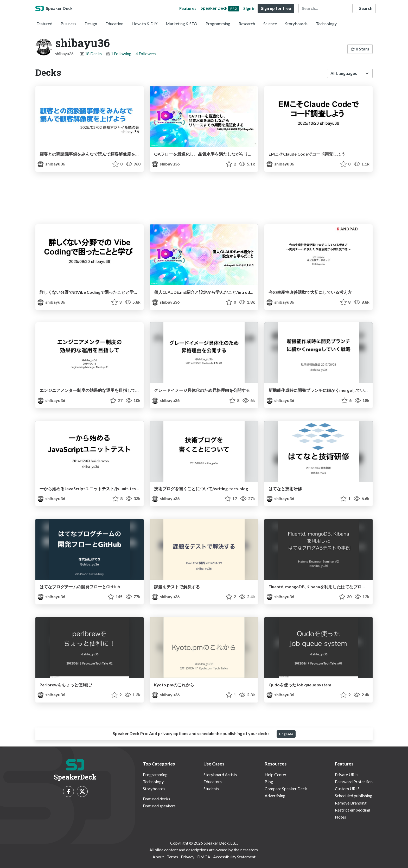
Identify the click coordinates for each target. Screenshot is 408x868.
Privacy (188, 857)
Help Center (276, 774)
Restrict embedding (353, 810)
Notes (340, 817)
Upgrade (286, 734)
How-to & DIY (145, 24)
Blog (269, 781)
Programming (218, 24)
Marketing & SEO (181, 24)
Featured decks (157, 799)
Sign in (249, 8)
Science (270, 24)
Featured (44, 24)
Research (247, 24)
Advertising (275, 796)
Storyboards (296, 24)
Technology (326, 24)
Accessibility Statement (234, 857)
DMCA (204, 857)
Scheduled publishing (354, 796)
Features (188, 8)
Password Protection (354, 781)
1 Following (121, 53)
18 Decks (93, 53)
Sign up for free (276, 8)
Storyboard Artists (220, 774)
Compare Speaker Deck (286, 789)
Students (211, 789)
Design (91, 24)
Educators (213, 781)
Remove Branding (351, 803)
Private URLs (347, 774)
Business (68, 24)
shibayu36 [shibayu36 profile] (51, 164)
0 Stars (360, 49)
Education (114, 24)
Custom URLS (347, 789)
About (158, 857)
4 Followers (146, 53)
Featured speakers (159, 806)
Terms (172, 857)
